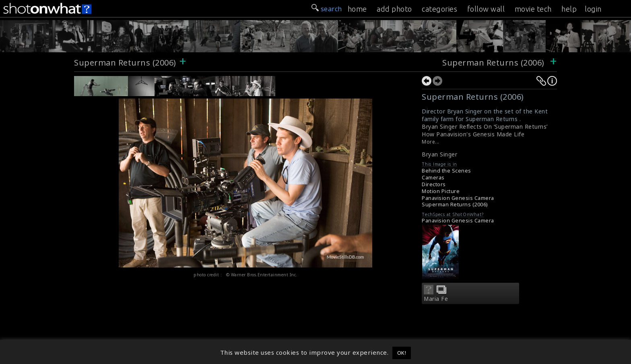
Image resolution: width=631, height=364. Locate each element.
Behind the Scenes (446, 171)
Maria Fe (436, 299)
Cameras (433, 178)
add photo (394, 9)
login (593, 9)
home (357, 9)
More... (431, 142)
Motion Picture (441, 191)
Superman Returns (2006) (125, 63)
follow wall (486, 9)
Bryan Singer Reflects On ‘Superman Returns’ (485, 126)
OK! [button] (402, 353)
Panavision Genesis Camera (458, 198)
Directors (434, 184)
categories (439, 9)
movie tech (533, 9)
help (569, 9)
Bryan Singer (439, 154)
